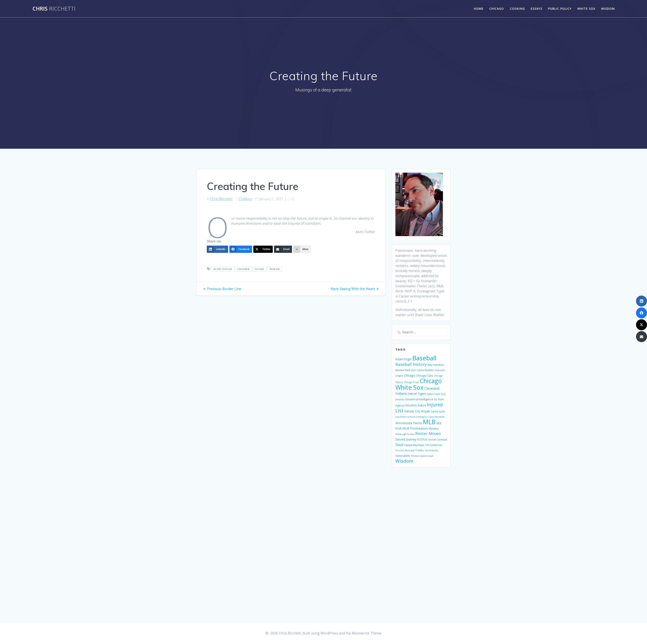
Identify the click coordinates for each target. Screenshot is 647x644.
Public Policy (560, 9)
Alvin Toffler (223, 269)
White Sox (586, 9)
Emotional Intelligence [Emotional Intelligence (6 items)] (419, 399)
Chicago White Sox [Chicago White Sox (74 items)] (419, 384)
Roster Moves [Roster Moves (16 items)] (428, 433)
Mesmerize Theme (367, 633)
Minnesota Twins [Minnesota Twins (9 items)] (409, 423)
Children (246, 199)
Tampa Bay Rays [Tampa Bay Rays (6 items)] (414, 445)
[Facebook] (241, 249)
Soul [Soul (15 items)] (399, 444)
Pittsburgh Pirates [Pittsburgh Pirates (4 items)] (405, 434)
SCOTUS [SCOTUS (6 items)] (422, 439)
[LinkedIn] (217, 249)
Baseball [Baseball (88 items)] (424, 358)
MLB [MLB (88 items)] (429, 422)
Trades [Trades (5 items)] (420, 450)
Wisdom (608, 9)
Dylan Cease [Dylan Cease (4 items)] (434, 394)
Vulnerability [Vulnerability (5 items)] (403, 456)
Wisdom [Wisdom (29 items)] (404, 461)
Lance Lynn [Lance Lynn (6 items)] (438, 411)
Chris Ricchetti (221, 199)
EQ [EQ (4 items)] (436, 399)
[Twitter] (263, 249)
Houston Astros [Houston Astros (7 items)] (416, 405)
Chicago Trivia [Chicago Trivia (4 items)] (411, 382)
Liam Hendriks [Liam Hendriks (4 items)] (436, 417)
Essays (537, 9)
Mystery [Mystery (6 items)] (434, 428)
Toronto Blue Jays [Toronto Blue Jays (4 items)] (405, 450)
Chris (54, 9)
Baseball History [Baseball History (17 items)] (411, 364)
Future (259, 269)
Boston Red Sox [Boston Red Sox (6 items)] (406, 370)
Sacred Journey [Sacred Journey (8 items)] (406, 439)
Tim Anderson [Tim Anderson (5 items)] (434, 445)
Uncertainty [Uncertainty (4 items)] (431, 450)
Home (479, 9)
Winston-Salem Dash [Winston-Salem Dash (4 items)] (422, 456)
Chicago (497, 9)
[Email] (283, 249)
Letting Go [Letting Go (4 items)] (422, 417)
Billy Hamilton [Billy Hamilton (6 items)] (436, 365)
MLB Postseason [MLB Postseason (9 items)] (415, 428)
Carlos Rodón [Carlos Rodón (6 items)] (425, 370)
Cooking (517, 9)
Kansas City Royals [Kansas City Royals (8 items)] (417, 411)
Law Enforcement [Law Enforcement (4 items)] (405, 417)
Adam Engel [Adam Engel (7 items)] (403, 359)
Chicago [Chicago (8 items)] (410, 375)
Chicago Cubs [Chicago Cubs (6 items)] (425, 376)
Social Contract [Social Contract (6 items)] (438, 439)
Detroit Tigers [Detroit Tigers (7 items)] (417, 394)
